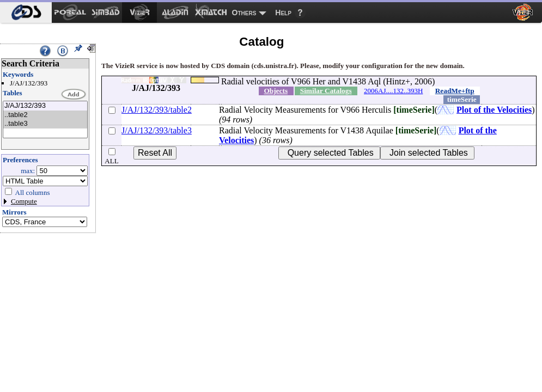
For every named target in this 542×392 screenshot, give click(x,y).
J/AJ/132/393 (45, 106)
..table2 (45, 115)
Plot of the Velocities (494, 110)
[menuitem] (26, 13)
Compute (24, 201)
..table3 (45, 124)
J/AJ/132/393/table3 (157, 130)
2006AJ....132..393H (393, 91)
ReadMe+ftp (455, 91)
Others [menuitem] (244, 13)
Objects (276, 91)
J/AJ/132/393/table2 (157, 110)
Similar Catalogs (326, 91)
